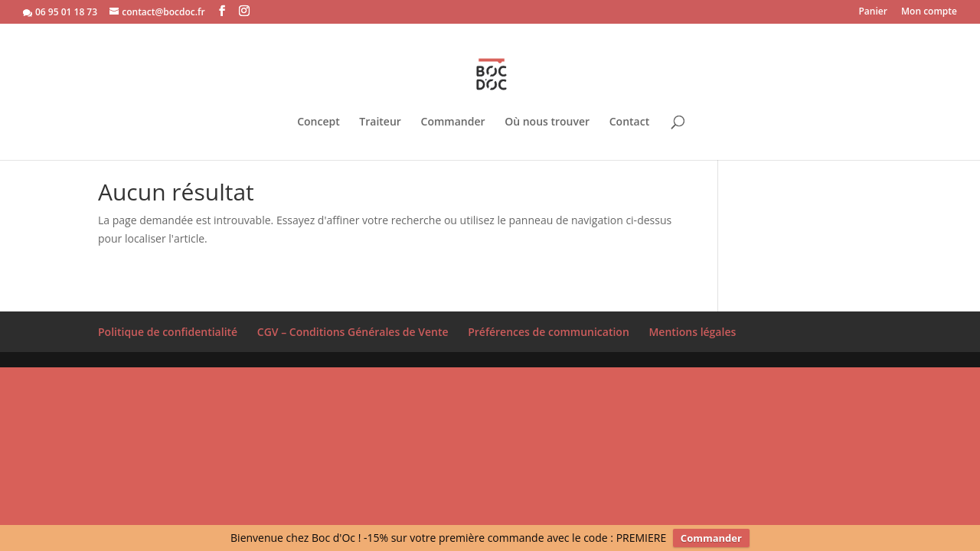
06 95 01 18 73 (66, 12)
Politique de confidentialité (168, 332)
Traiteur (380, 110)
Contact (629, 110)
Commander (453, 110)
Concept (318, 110)
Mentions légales (692, 332)
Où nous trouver (547, 110)
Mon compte (929, 12)
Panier (872, 12)
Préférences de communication (549, 332)
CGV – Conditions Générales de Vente (353, 332)
